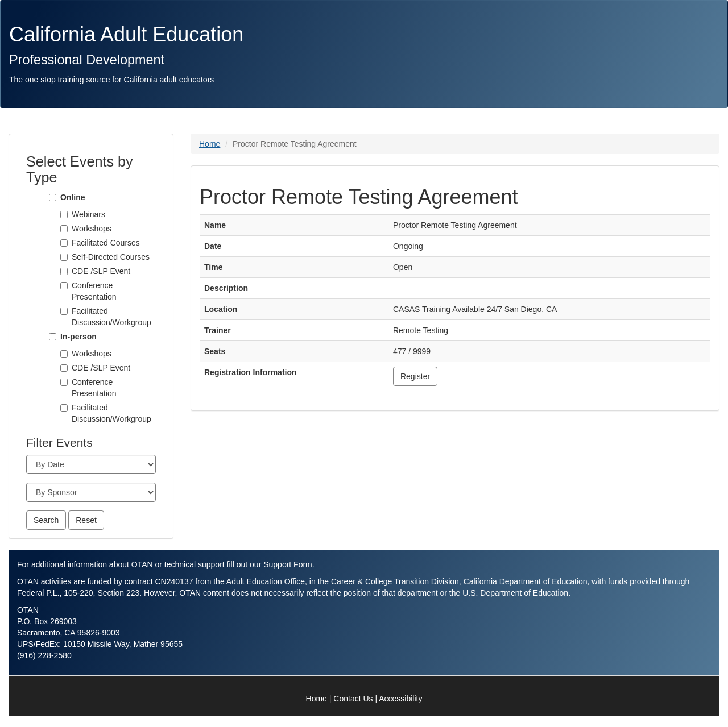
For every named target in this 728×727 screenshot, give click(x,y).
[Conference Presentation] (64, 286)
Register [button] (415, 376)
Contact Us (353, 699)
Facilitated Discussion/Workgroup (111, 317)
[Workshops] (64, 229)
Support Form (288, 564)
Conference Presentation (94, 291)
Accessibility (400, 699)
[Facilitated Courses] (64, 243)
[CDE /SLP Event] (64, 271)
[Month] (91, 464)
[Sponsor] (91, 492)
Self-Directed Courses (111, 257)
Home (210, 144)
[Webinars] (64, 215)
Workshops (92, 229)
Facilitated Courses (106, 243)
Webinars (88, 214)
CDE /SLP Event (101, 271)
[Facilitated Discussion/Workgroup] (64, 311)
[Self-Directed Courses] (64, 257)
